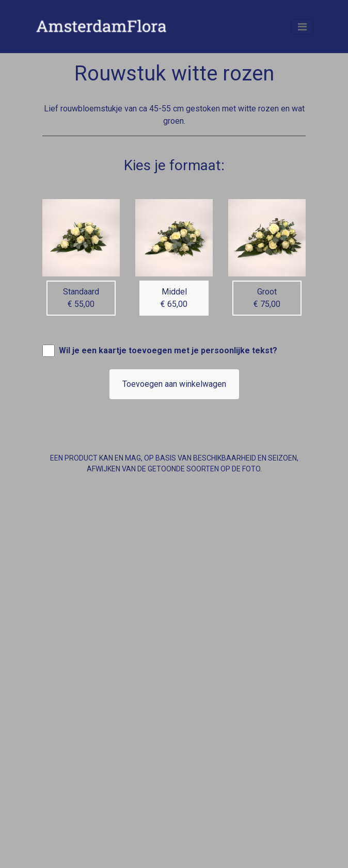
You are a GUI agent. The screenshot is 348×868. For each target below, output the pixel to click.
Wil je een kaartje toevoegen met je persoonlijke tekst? (168, 350)
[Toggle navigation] (302, 27)
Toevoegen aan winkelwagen (174, 384)
